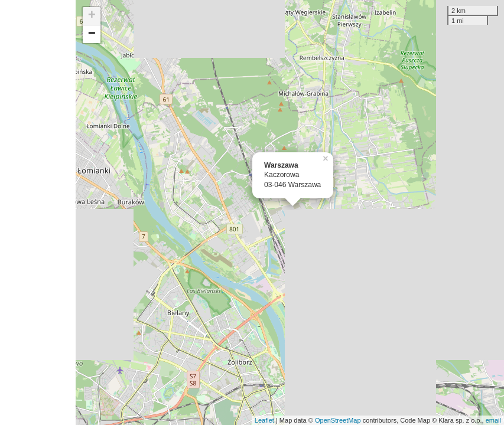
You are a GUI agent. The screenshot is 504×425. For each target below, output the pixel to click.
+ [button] (92, 16)
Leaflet (264, 420)
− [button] (92, 34)
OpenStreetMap (338, 420)
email (493, 420)
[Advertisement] (38, 212)
